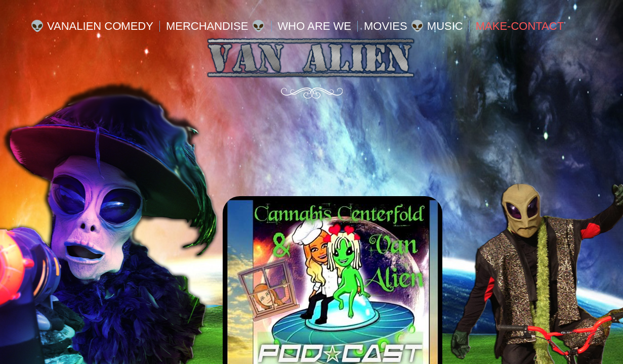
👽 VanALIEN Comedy (92, 26)
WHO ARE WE (315, 26)
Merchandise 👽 (216, 26)
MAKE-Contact (520, 26)
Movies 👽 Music (413, 26)
